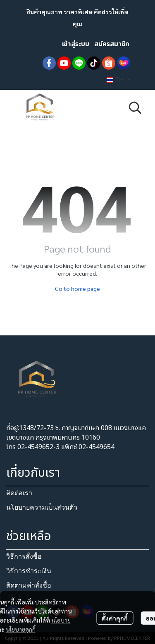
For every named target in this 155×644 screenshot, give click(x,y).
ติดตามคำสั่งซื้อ (29, 585)
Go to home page (77, 288)
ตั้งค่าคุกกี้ (115, 618)
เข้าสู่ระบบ (76, 44)
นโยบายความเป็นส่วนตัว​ (42, 507)
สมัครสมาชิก (112, 44)
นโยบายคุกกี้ (21, 629)
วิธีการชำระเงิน (29, 571)
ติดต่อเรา (19, 493)
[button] (118, 80)
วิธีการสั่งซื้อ (24, 556)
